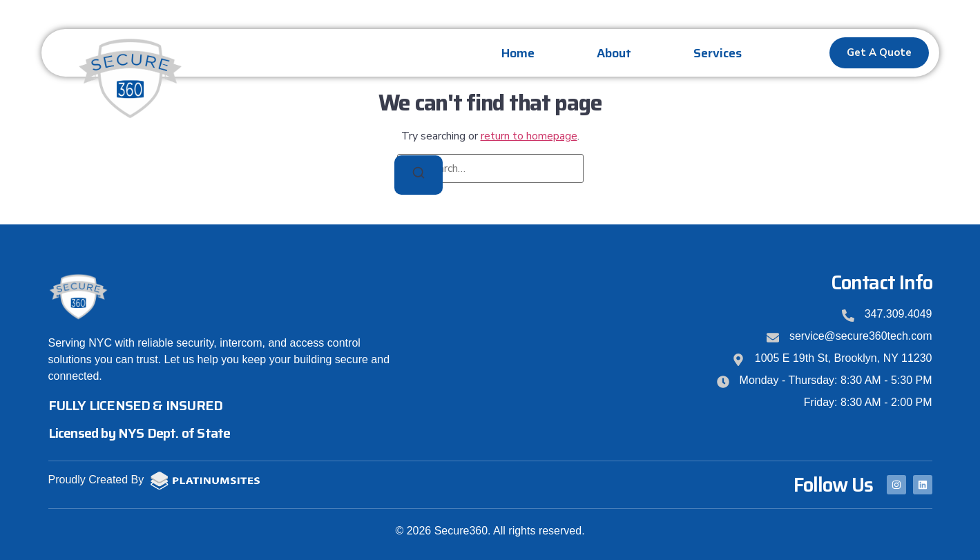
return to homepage (529, 136)
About (614, 53)
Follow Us (833, 485)
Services (718, 53)
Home (518, 53)
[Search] (419, 175)
